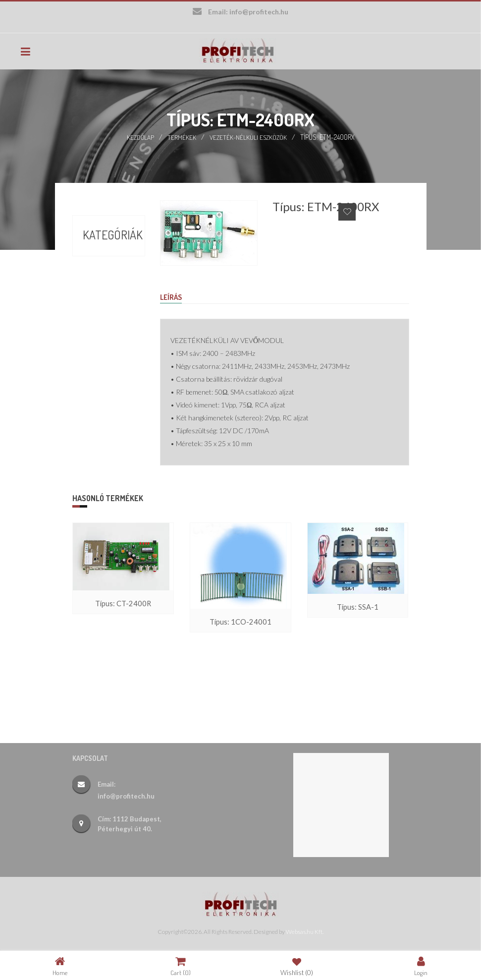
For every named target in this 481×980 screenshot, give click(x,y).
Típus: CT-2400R (123, 604)
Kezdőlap (139, 136)
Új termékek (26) (102, 325)
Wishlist (297, 966)
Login (421, 966)
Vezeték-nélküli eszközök (249, 136)
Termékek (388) (102, 296)
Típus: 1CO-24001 (240, 622)
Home (60, 966)
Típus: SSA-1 (358, 607)
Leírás (172, 296)
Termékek (181, 136)
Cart (181, 966)
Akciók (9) (101, 256)
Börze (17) (101, 274)
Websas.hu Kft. (305, 931)
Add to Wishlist (347, 211)
